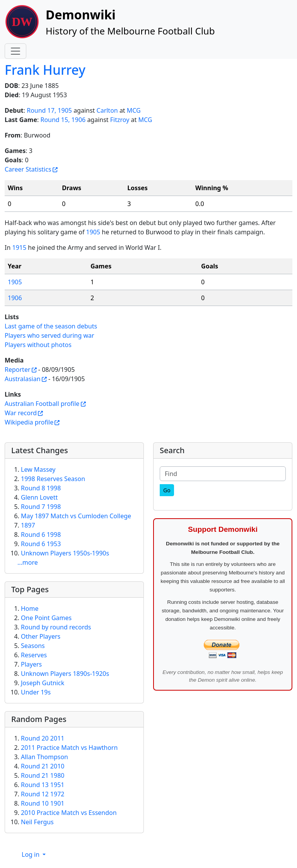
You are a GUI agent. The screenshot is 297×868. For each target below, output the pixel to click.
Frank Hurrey (45, 70)
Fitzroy (120, 120)
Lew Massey (38, 469)
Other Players (41, 636)
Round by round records (56, 627)
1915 (19, 248)
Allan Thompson (44, 757)
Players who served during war (49, 335)
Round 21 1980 (43, 775)
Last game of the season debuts (51, 326)
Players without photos (38, 345)
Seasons (33, 646)
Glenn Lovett (39, 497)
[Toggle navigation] (15, 51)
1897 (28, 525)
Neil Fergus (37, 822)
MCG (134, 110)
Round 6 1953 (41, 544)
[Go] (167, 490)
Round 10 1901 (43, 803)
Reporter (18, 370)
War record (21, 413)
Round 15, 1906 (63, 120)
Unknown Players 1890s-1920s (65, 674)
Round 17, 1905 (49, 110)
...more (28, 562)
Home (30, 608)
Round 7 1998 (41, 507)
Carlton (107, 110)
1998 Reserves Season (53, 479)
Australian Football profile (42, 404)
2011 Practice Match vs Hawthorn (69, 748)
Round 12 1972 (43, 794)
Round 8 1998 (41, 488)
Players (31, 664)
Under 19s (36, 692)
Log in (31, 854)
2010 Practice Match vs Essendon (69, 813)
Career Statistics (28, 169)
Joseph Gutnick (43, 683)
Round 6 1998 (41, 535)
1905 (93, 232)
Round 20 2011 (43, 738)
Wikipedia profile (29, 422)
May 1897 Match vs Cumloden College (76, 516)
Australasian (23, 379)
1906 (15, 298)
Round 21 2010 (43, 766)
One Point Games (46, 618)
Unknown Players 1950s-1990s (65, 553)
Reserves (34, 655)
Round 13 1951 (43, 785)
